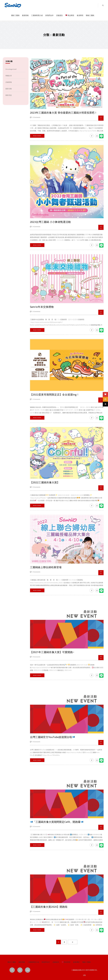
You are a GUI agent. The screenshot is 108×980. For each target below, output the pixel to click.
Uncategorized (11, 69)
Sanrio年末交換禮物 (42, 307)
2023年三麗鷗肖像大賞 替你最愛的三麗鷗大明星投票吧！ (64, 113)
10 (101, 912)
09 (101, 657)
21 (101, 400)
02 (101, 312)
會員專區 (80, 15)
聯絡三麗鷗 (90, 15)
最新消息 (9, 95)
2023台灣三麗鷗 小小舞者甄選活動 (50, 222)
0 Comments (35, 117)
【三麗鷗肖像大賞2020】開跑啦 (49, 907)
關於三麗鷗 (15, 15)
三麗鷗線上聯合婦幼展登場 (46, 567)
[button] (32, 182)
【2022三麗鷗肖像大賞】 (45, 482)
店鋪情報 (9, 82)
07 (101, 488)
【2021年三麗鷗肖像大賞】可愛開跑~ (52, 652)
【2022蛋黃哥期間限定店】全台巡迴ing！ (55, 395)
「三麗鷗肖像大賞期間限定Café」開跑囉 (57, 822)
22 (101, 227)
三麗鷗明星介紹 (37, 15)
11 (101, 118)
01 (101, 573)
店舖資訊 (59, 15)
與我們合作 (49, 15)
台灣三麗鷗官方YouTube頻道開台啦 (52, 737)
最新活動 (9, 89)
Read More (37, 136)
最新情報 (25, 15)
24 (101, 827)
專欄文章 (9, 76)
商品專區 (70, 15)
